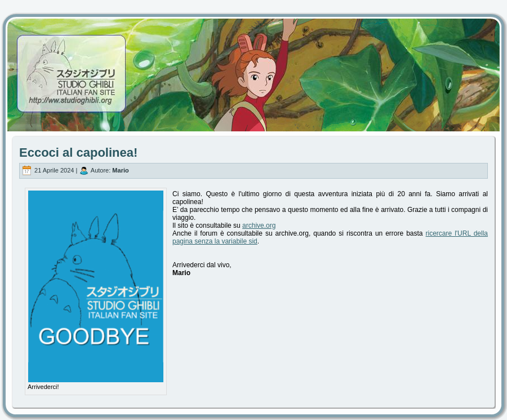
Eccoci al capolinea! (78, 152)
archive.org (259, 226)
